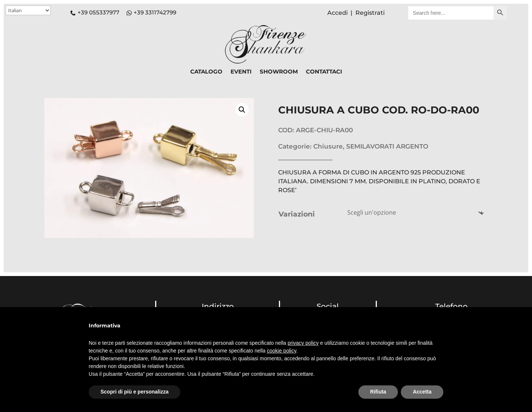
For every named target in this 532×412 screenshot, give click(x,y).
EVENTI (241, 72)
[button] (242, 110)
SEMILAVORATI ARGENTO (387, 146)
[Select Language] (28, 10)
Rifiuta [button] (378, 392)
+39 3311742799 (155, 12)
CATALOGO (206, 72)
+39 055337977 (95, 12)
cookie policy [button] (282, 351)
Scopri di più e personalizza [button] (134, 392)
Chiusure (328, 146)
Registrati (370, 13)
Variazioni (297, 214)
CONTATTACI (324, 72)
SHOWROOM (279, 72)
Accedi (337, 13)
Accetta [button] (422, 392)
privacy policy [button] (303, 343)
